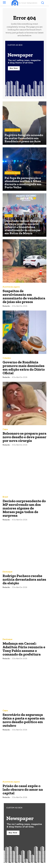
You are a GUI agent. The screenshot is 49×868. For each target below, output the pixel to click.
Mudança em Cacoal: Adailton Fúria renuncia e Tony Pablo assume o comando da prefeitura (24, 649)
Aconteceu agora (12, 130)
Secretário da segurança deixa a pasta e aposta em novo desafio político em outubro (24, 720)
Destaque (8, 572)
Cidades (9, 216)
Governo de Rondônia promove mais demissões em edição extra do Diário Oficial (24, 368)
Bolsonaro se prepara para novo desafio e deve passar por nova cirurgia (24, 437)
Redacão (6, 306)
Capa (5, 429)
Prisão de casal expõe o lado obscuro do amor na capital (23, 789)
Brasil (5, 497)
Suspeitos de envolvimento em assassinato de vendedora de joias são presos (24, 296)
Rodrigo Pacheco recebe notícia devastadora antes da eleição (24, 579)
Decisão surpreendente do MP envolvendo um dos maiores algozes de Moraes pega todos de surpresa (24, 508)
